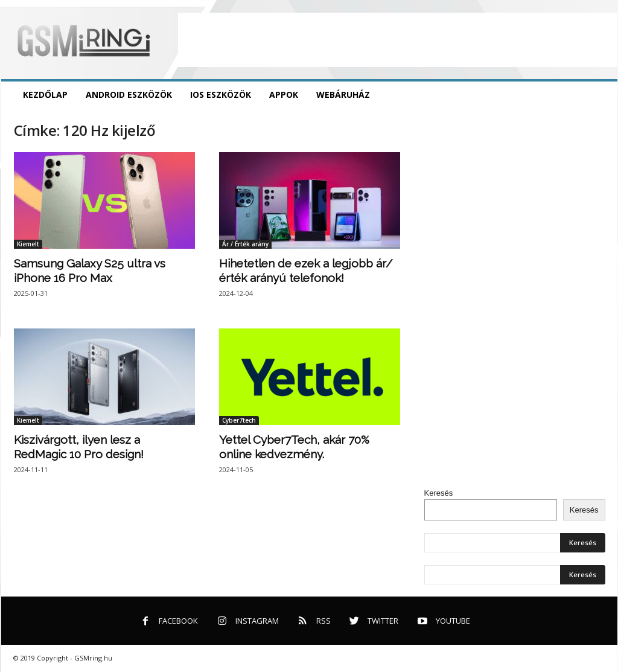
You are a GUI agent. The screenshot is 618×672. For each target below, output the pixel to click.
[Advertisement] (398, 40)
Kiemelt (28, 244)
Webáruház (343, 94)
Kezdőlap (45, 94)
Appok (284, 94)
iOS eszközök (221, 94)
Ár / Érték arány (245, 244)
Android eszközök (129, 94)
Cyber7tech (239, 420)
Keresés (439, 493)
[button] (599, 95)
